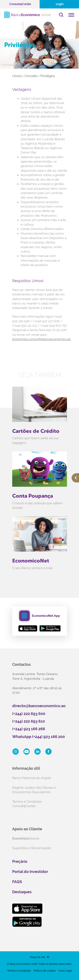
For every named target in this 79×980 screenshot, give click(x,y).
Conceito (31, 76)
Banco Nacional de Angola (32, 778)
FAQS (17, 882)
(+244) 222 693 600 (29, 714)
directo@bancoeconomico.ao (39, 706)
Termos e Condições (19, 971)
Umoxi (17, 76)
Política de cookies (45, 971)
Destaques (22, 892)
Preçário (20, 861)
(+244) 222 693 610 (29, 721)
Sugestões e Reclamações (32, 848)
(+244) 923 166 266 (29, 729)
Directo (26, 839)
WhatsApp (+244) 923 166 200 (39, 737)
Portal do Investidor (30, 872)
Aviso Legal (65, 971)
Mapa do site (37, 957)
